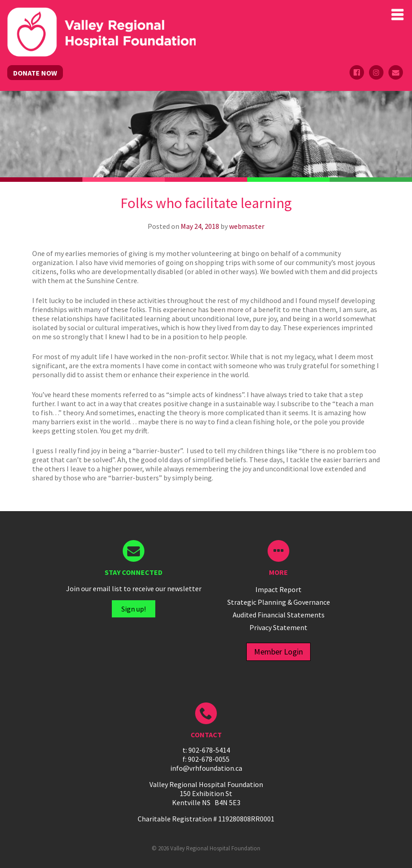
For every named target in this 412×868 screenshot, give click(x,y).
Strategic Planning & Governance (279, 602)
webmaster (247, 226)
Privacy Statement (278, 627)
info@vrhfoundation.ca (206, 768)
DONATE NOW (35, 73)
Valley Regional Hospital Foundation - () (101, 16)
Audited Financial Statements (279, 615)
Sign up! (134, 609)
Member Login (278, 652)
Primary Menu (398, 14)
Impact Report (278, 589)
